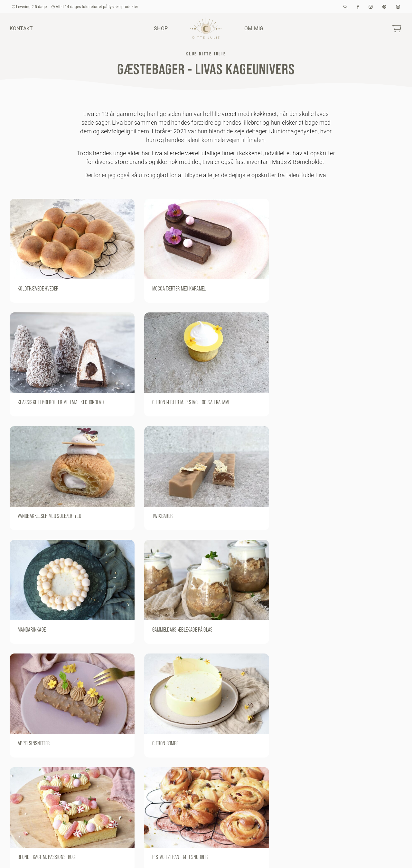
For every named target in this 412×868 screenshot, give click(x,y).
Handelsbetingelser (308, 857)
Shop (161, 28)
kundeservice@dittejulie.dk (37, 858)
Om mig (254, 28)
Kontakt (21, 28)
